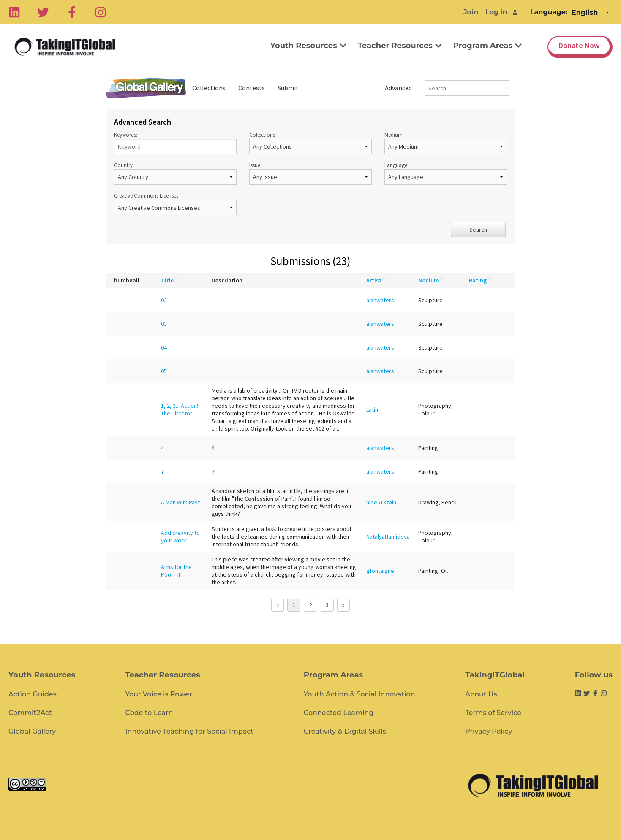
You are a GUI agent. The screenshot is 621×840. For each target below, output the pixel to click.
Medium (446, 143)
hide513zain (381, 502)
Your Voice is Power (159, 694)
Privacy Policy (489, 731)
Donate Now (579, 45)
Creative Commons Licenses (175, 204)
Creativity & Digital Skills (345, 731)
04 (164, 347)
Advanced (398, 88)
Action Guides (33, 694)
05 (164, 371)
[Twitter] (43, 12)
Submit (288, 88)
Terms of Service (493, 713)
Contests (252, 88)
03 (164, 324)
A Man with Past (180, 502)
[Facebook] (72, 12)
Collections (209, 88)
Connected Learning (339, 713)
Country (175, 173)
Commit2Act (30, 713)
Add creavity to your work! (180, 537)
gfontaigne (380, 571)
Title (169, 280)
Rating (480, 280)
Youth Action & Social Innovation (360, 694)
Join (471, 12)
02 (164, 300)
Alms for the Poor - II (176, 571)
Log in (496, 12)
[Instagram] (101, 12)
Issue (310, 173)
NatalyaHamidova (388, 537)
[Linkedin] (14, 12)
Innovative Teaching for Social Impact (190, 731)
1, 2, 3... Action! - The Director (181, 409)
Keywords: (175, 143)
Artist (376, 280)
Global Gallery (146, 88)
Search (478, 230)
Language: (549, 12)
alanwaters (380, 300)
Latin (372, 409)
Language (446, 173)
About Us (481, 694)
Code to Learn (149, 713)
